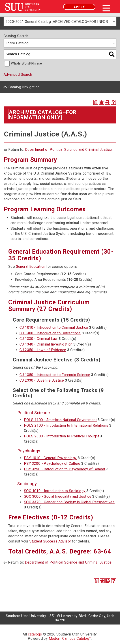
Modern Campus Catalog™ (70, 639)
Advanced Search (18, 75)
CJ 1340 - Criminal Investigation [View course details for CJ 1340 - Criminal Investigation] (46, 344)
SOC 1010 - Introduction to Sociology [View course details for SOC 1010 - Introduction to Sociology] (55, 491)
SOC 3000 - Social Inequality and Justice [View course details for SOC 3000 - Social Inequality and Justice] (58, 496)
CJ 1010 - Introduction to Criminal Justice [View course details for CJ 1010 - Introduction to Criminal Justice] (54, 327)
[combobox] (60, 22)
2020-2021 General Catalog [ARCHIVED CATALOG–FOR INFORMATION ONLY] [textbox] (61, 22)
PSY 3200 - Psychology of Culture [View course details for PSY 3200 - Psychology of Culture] (52, 464)
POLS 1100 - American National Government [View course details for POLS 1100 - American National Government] (60, 420)
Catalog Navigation (24, 87)
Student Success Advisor (50, 541)
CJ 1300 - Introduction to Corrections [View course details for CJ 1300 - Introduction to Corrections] (50, 333)
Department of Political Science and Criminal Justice (69, 150)
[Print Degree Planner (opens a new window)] (96, 102)
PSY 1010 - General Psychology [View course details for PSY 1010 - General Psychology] (50, 458)
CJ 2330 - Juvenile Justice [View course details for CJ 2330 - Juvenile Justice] (42, 380)
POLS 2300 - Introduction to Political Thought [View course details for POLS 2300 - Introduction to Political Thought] (61, 436)
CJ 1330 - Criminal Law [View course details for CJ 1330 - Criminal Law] (39, 339)
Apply (79, 7)
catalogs (35, 634)
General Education (31, 267)
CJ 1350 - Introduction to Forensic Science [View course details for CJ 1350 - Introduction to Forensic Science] (55, 375)
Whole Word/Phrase (26, 64)
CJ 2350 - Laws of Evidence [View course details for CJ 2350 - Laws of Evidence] (43, 350)
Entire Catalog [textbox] (17, 43)
